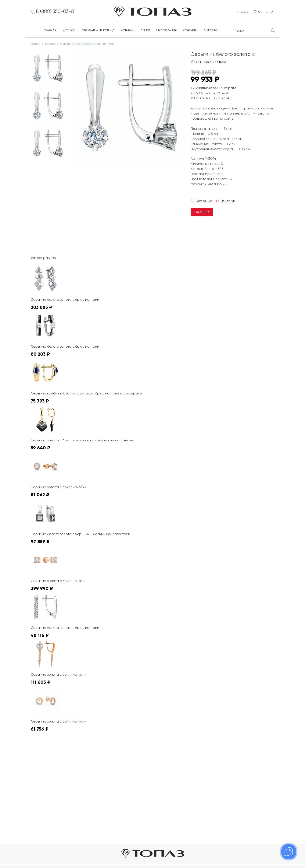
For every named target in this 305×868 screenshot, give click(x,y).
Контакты (190, 31)
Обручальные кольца (98, 31)
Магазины (211, 31)
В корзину (202, 213)
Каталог (69, 31)
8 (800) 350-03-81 (57, 12)
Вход (244, 12)
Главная (50, 31)
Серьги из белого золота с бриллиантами (87, 45)
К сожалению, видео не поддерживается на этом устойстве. (104, 183)
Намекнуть (228, 202)
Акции (145, 31)
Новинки (128, 31)
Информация (166, 31)
